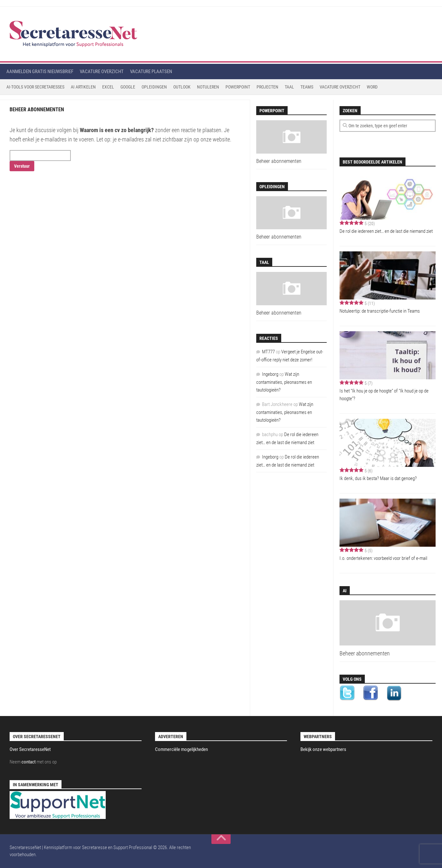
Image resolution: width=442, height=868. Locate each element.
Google (128, 87)
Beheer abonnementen (365, 653)
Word (372, 87)
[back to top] (221, 839)
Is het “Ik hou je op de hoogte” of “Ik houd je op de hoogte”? (384, 395)
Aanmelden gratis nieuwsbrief (40, 72)
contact (29, 762)
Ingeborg (270, 374)
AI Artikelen (83, 87)
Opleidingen (154, 87)
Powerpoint (238, 87)
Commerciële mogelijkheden (181, 749)
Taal (289, 87)
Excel (108, 87)
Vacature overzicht (102, 72)
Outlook (182, 87)
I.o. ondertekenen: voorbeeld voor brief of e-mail (383, 558)
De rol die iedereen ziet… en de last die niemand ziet (386, 231)
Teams (307, 87)
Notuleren (208, 87)
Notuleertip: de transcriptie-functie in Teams (380, 311)
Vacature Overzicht (340, 87)
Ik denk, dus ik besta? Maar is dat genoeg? (378, 478)
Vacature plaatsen (151, 72)
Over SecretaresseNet (30, 749)
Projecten (267, 87)
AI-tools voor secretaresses (35, 87)
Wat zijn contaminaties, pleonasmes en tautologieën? (284, 382)
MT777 (268, 352)
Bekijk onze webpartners (323, 749)
